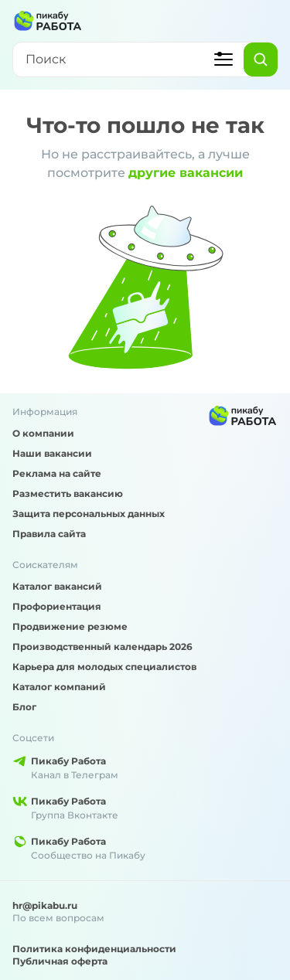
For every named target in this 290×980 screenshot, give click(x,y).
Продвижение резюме (70, 626)
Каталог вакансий (57, 586)
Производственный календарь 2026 (102, 647)
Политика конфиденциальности (94, 949)
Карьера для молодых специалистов (104, 667)
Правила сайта (49, 534)
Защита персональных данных (89, 514)
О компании (43, 433)
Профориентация (57, 606)
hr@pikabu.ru (45, 905)
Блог (24, 707)
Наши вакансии (52, 453)
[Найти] (261, 60)
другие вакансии (186, 173)
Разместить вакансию (68, 493)
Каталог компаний (59, 687)
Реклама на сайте (57, 473)
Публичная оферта (60, 961)
